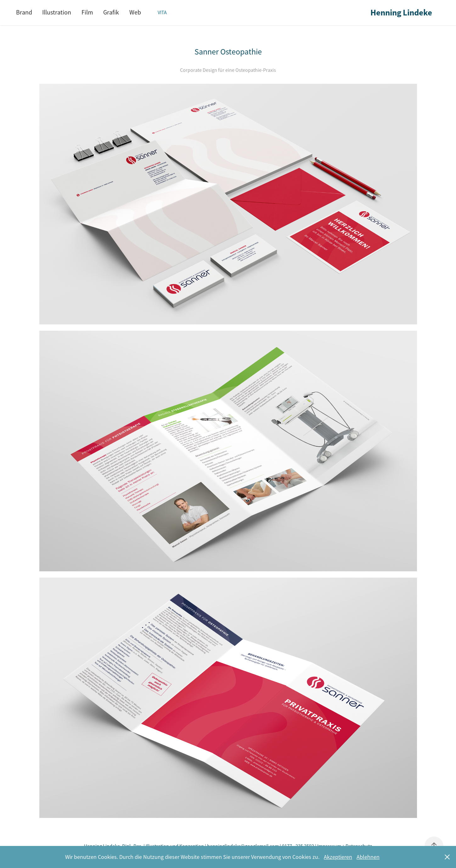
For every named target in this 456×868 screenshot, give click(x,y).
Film (87, 12)
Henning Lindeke (401, 13)
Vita (162, 13)
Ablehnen (368, 857)
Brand (24, 12)
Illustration (57, 12)
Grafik (111, 12)
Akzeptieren (338, 857)
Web (135, 12)
